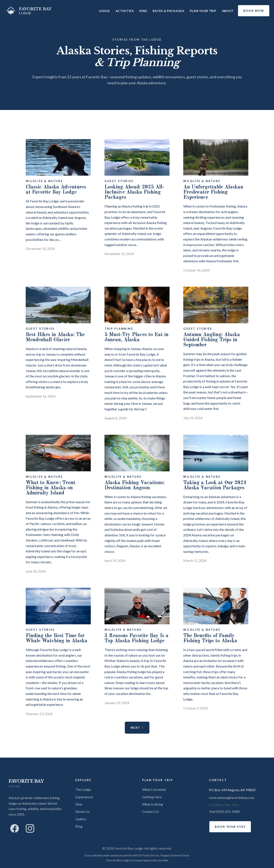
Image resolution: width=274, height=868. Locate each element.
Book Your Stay (230, 827)
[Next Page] (137, 728)
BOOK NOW (254, 11)
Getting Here (152, 797)
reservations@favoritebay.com (232, 798)
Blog (79, 826)
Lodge (104, 11)
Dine (143, 11)
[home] (28, 11)
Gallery (81, 819)
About (228, 11)
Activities (125, 11)
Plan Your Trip (203, 11)
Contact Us (150, 811)
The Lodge (83, 789)
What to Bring (153, 804)
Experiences (84, 797)
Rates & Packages (168, 11)
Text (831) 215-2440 (224, 811)
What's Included (154, 789)
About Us (82, 811)
